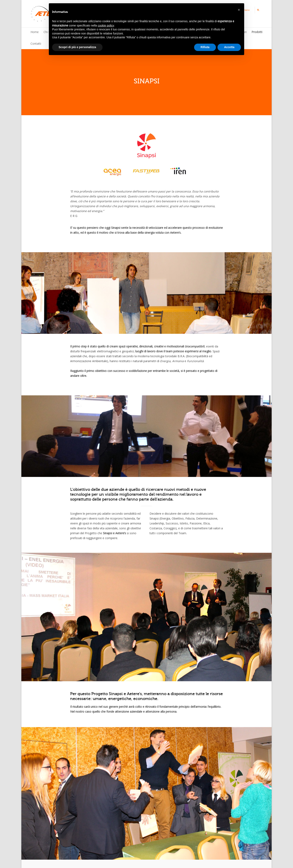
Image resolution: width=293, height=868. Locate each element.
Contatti (36, 44)
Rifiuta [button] (205, 47)
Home (35, 32)
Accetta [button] (229, 47)
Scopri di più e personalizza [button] (77, 47)
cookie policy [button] (106, 25)
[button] (239, 10)
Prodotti (257, 32)
